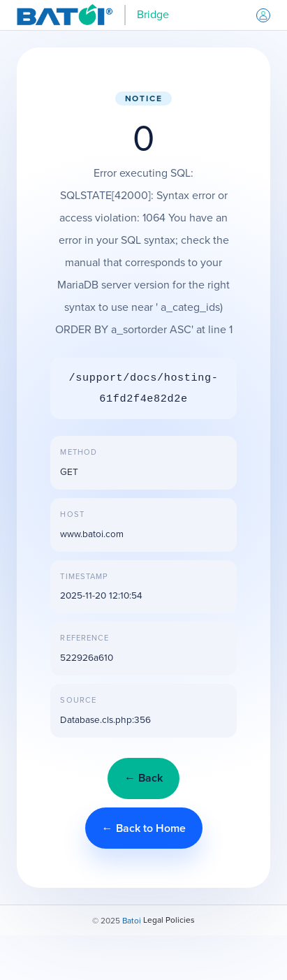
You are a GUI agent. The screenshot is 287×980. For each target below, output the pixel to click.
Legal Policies (169, 920)
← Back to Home (144, 828)
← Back (143, 778)
